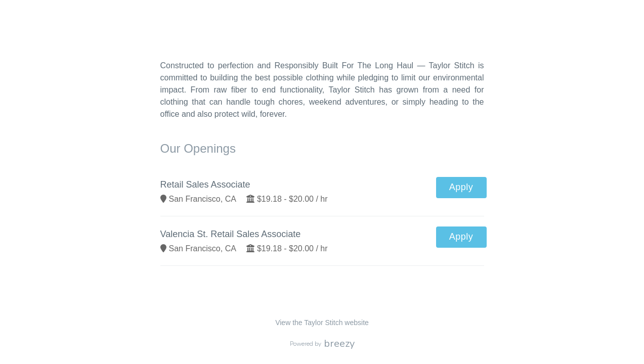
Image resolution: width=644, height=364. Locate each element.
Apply (461, 187)
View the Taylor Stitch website (322, 323)
